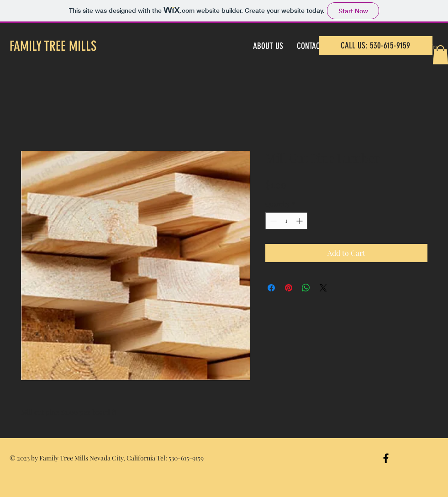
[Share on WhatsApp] (306, 288)
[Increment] (300, 221)
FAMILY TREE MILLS (53, 46)
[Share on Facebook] (271, 288)
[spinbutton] (286, 221)
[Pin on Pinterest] (289, 288)
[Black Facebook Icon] (386, 458)
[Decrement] (272, 221)
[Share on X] (323, 288)
